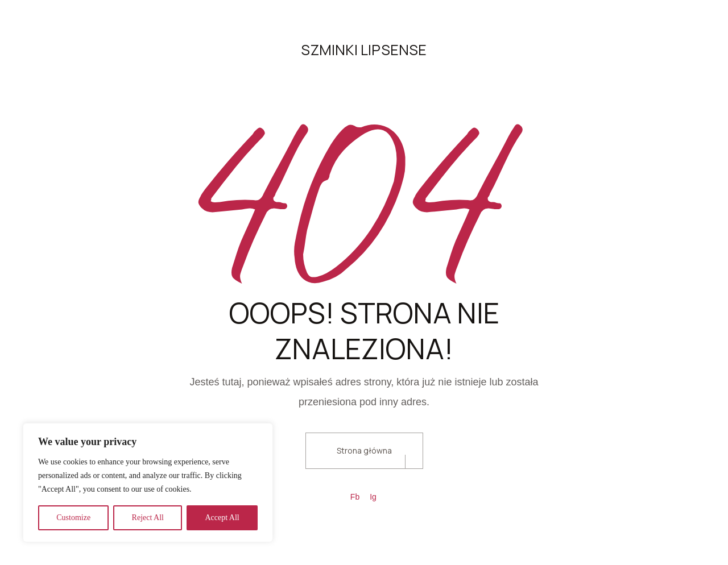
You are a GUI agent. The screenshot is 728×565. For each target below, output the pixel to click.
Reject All (148, 518)
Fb (355, 497)
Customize (73, 518)
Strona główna (364, 450)
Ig (373, 497)
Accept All (222, 518)
